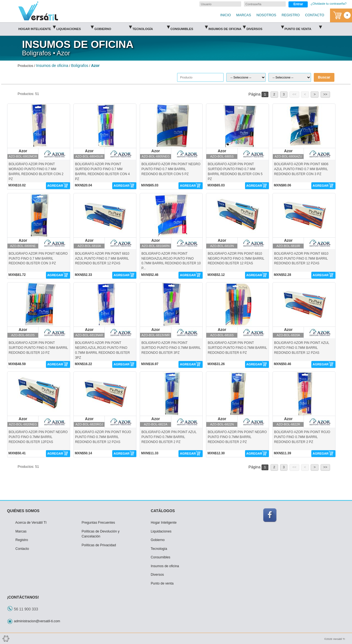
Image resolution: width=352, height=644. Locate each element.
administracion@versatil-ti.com (37, 621)
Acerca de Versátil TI (31, 523)
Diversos (265, 27)
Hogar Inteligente (37, 27)
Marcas (21, 531)
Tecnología (151, 27)
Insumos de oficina (227, 27)
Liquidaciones (75, 27)
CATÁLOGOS (163, 511)
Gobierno (113, 27)
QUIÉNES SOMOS (23, 511)
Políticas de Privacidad (99, 545)
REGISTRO (291, 15)
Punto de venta (303, 27)
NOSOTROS (266, 15)
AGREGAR (55, 186)
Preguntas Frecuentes (98, 523)
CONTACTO (315, 15)
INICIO (226, 15)
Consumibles (189, 27)
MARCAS (244, 15)
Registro (22, 540)
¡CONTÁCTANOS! (23, 597)
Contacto (22, 549)
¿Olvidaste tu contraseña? (328, 4)
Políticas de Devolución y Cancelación (101, 534)
